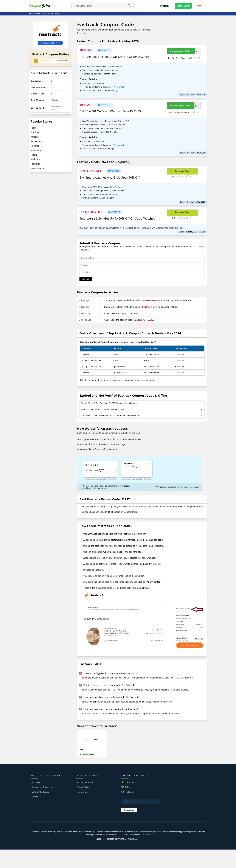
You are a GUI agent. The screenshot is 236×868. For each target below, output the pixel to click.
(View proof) (119, 87)
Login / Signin (183, 6)
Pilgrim (34, 155)
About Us (36, 801)
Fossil (34, 128)
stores (38, 14)
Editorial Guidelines (40, 810)
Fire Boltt (35, 132)
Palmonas (36, 164)
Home (31, 14)
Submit (86, 279)
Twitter (128, 806)
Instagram (130, 810)
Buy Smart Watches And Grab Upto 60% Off (109, 178)
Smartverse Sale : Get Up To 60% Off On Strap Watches (117, 219)
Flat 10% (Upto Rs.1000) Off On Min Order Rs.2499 (114, 57)
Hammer (35, 146)
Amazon (35, 137)
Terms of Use (83, 810)
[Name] (129, 6)
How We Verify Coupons (42, 806)
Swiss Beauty (37, 168)
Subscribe (129, 828)
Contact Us (36, 815)
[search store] (102, 6)
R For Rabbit (37, 150)
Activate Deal (182, 171)
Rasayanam (36, 141)
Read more (83, 33)
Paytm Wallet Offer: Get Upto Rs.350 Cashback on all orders (110, 403)
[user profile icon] (183, 6)
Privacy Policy (83, 806)
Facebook (130, 801)
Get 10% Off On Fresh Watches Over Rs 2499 (110, 111)
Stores (164, 6)
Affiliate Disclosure (85, 801)
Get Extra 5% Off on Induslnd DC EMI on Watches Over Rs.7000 (113, 416)
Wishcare (35, 159)
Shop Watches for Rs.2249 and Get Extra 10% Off (105, 410)
